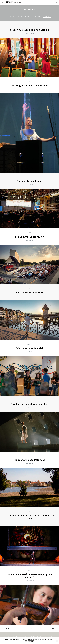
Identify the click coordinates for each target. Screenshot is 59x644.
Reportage (11, 16)
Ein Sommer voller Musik (30, 237)
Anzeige (47, 16)
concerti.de (7, 636)
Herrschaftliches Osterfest (29, 460)
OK (26, 641)
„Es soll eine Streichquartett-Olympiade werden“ (29, 576)
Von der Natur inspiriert (29, 293)
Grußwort (29, 16)
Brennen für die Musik (30, 181)
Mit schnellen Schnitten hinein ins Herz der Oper (30, 517)
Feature (37, 16)
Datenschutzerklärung (27, 636)
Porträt (20, 16)
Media (15, 636)
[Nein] (57, 641)
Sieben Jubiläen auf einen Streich (30, 30)
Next (53, 628)
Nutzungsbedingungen (45, 636)
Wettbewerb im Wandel (30, 348)
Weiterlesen (31, 641)
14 (38, 628)
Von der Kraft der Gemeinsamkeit (30, 404)
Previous (7, 628)
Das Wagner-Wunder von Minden (29, 86)
